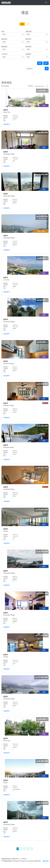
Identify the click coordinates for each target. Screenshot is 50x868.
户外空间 (4, 54)
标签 (3, 31)
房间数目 (28, 54)
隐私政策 (46, 861)
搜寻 (46, 63)
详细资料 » (7, 124)
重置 (40, 63)
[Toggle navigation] (46, 3)
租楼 (28, 24)
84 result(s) (25, 84)
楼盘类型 (29, 31)
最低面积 (4, 47)
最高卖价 (28, 39)
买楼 (22, 24)
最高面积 (28, 47)
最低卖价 (4, 39)
